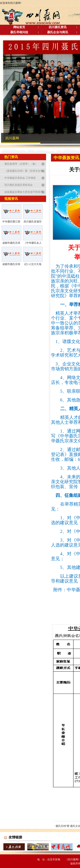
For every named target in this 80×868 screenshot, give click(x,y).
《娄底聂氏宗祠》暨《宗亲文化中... (25, 171)
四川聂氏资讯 (58, 27)
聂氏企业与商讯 (58, 32)
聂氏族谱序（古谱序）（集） (21, 164)
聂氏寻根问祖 (19, 32)
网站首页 (19, 27)
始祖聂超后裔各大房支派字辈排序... (25, 192)
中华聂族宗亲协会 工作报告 (20, 178)
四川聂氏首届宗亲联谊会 (19, 185)
